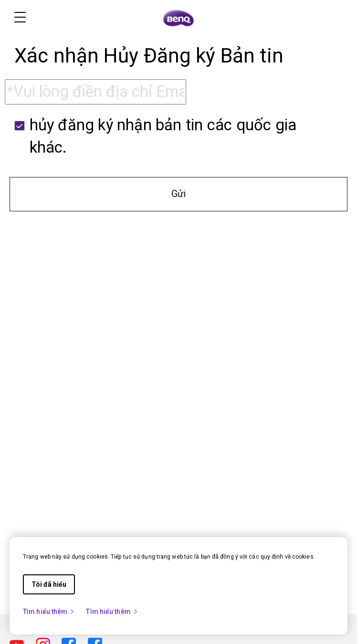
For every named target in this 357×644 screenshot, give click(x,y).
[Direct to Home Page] (178, 18)
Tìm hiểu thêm (49, 612)
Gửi (178, 194)
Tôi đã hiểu (49, 584)
